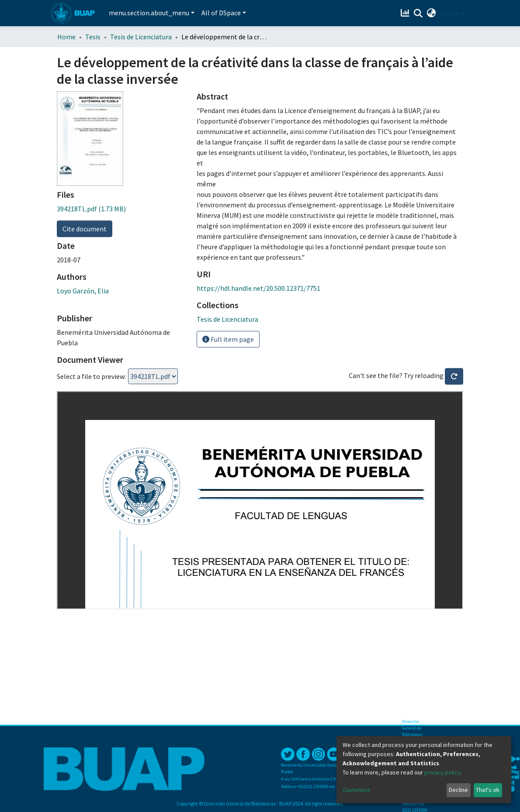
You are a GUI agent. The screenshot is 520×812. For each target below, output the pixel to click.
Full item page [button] (228, 339)
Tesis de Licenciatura (141, 37)
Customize (357, 790)
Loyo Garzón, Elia (83, 291)
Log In (450, 13)
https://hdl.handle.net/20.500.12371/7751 (258, 288)
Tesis (93, 37)
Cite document (85, 229)
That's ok (488, 790)
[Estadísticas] (406, 13)
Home (66, 37)
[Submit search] (418, 14)
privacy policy (442, 772)
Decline (458, 790)
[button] (432, 13)
